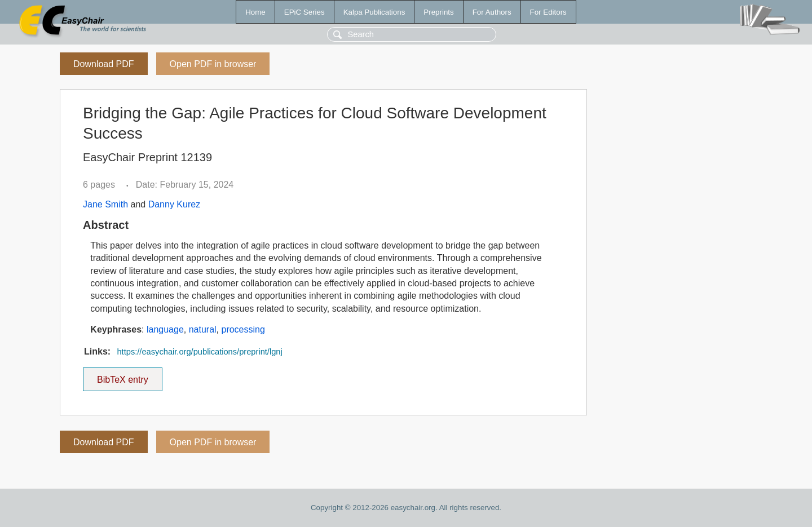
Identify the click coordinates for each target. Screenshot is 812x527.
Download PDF (104, 64)
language (165, 329)
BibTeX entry (122, 376)
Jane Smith (105, 204)
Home (255, 12)
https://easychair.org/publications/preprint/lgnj (199, 352)
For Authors (492, 12)
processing (243, 329)
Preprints (438, 12)
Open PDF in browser (213, 64)
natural (203, 329)
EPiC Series (304, 12)
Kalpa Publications (374, 12)
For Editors (548, 12)
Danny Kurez (175, 204)
